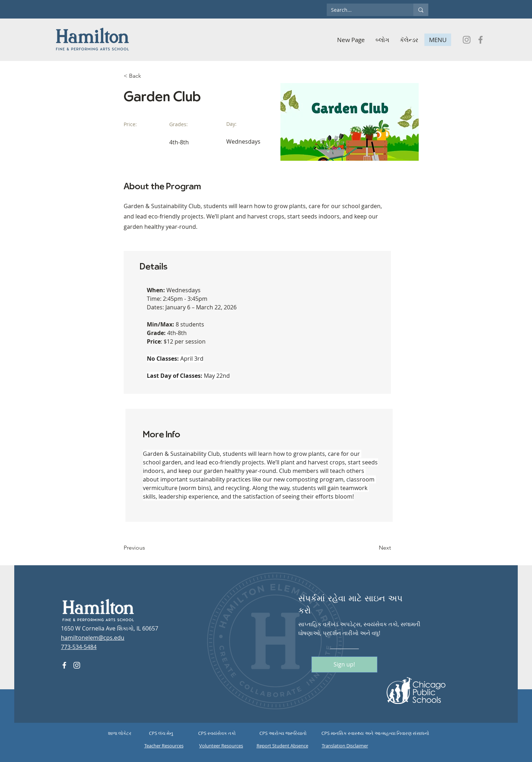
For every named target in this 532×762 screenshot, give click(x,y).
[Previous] (147, 548)
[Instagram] (467, 40)
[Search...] (365, 10)
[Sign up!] (344, 665)
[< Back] (147, 76)
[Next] (373, 548)
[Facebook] (481, 40)
